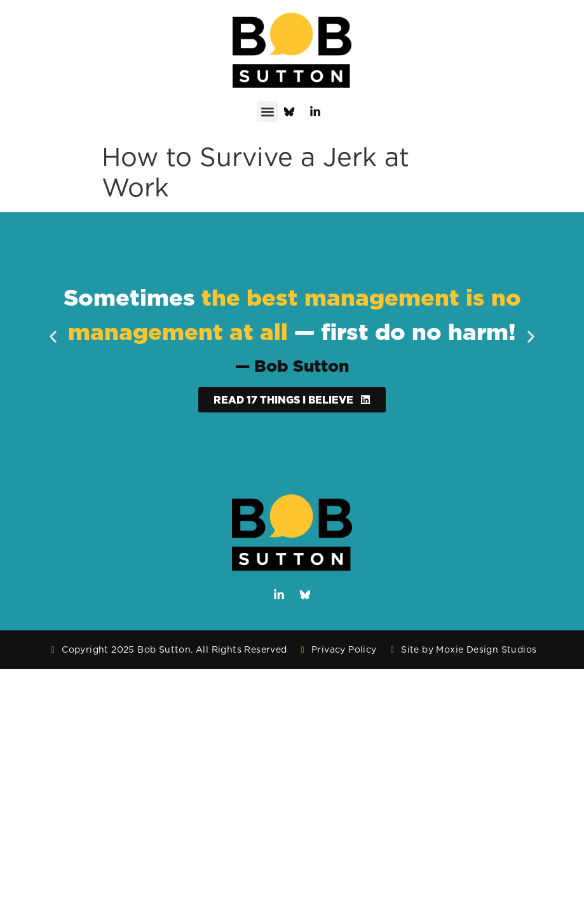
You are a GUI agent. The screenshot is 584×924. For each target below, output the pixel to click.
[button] (267, 112)
